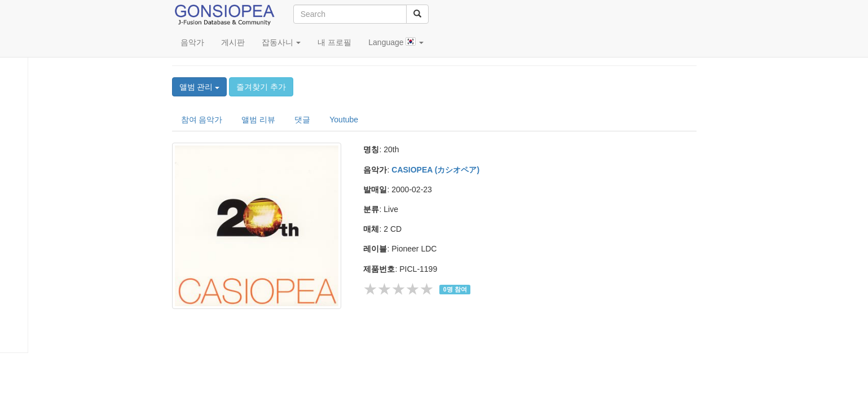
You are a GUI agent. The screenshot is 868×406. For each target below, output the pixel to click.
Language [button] (396, 42)
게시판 (233, 42)
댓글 (302, 120)
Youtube (344, 120)
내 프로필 (334, 42)
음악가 (192, 42)
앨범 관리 (200, 87)
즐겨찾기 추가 (261, 87)
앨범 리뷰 (258, 120)
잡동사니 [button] (281, 42)
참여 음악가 (202, 120)
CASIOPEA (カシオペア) (435, 170)
